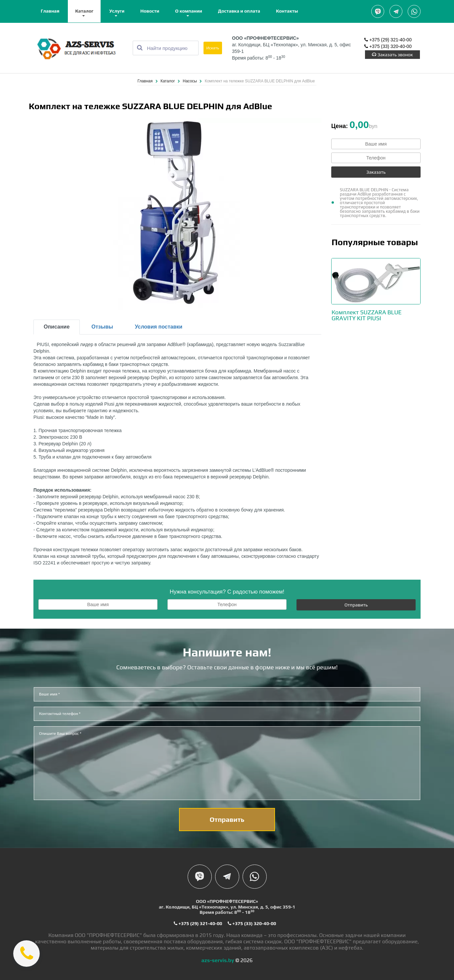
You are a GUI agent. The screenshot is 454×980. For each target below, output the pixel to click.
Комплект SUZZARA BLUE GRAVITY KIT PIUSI (367, 315)
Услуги (117, 11)
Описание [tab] (57, 327)
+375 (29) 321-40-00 (388, 40)
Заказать (376, 172)
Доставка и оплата (239, 11)
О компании (189, 11)
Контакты (287, 11)
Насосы (190, 81)
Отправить (356, 605)
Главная (50, 11)
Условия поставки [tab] (159, 327)
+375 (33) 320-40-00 (388, 46)
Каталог (84, 11)
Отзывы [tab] (102, 327)
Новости (150, 11)
